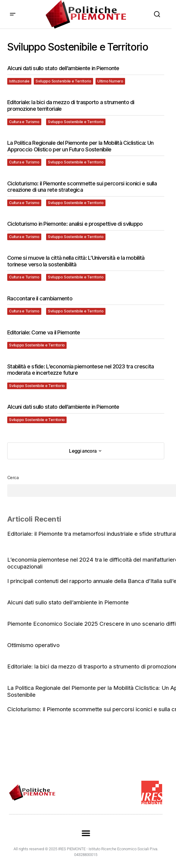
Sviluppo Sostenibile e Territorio (63, 81)
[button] (13, 14)
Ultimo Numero (110, 81)
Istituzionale (19, 81)
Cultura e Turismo (24, 122)
